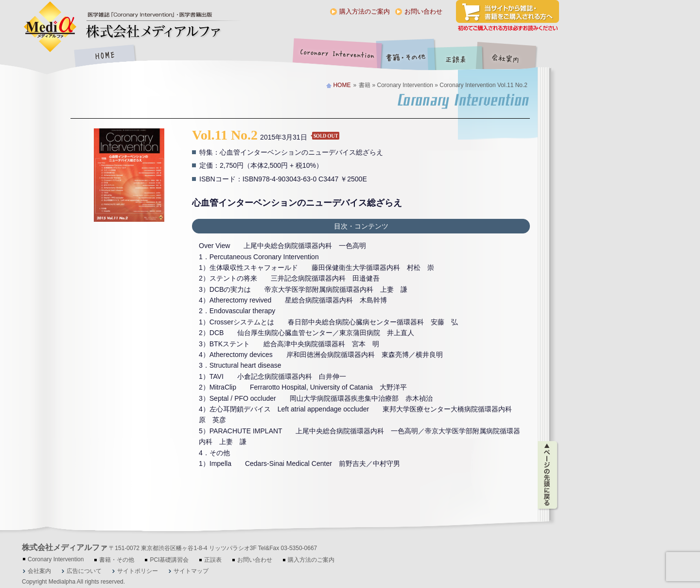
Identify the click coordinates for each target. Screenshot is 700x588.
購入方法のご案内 (365, 11)
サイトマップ (191, 571)
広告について (84, 571)
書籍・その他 (406, 57)
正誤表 (457, 57)
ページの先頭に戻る (548, 475)
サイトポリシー (138, 571)
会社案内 (513, 57)
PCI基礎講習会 (169, 560)
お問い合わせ (423, 11)
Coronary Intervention (335, 57)
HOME (105, 57)
